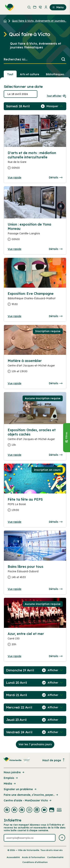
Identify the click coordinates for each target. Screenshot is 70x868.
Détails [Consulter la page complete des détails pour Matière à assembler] (56, 383)
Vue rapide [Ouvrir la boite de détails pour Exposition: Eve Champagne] (14, 316)
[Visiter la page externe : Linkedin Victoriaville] (37, 810)
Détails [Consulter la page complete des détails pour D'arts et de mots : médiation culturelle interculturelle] (56, 178)
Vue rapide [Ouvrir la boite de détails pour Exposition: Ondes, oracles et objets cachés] (14, 455)
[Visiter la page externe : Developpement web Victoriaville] (59, 810)
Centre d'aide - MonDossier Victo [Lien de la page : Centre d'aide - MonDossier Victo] (28, 800)
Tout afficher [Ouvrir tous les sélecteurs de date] (56, 96)
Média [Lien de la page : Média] (10, 784)
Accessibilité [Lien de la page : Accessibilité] (13, 857)
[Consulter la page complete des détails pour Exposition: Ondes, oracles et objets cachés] (35, 439)
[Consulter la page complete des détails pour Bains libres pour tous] (35, 573)
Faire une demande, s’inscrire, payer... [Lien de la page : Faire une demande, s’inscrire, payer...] (31, 795)
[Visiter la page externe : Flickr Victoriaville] (52, 810)
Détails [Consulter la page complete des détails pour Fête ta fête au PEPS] (56, 522)
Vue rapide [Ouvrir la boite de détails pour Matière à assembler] (14, 383)
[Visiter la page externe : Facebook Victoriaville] (7, 810)
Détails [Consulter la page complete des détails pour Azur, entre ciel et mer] (56, 656)
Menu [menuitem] (58, 7)
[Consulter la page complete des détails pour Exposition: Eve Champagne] (35, 300)
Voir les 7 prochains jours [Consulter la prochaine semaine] (35, 744)
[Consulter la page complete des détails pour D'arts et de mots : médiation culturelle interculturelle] (35, 162)
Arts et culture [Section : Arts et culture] (30, 74)
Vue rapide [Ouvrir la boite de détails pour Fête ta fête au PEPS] (14, 522)
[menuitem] (9, 7)
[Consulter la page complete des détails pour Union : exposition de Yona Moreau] (35, 233)
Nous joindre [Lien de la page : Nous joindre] (14, 772)
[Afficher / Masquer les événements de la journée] (55, 106)
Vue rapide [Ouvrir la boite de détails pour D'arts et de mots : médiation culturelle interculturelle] (14, 178)
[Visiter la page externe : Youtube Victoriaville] (44, 810)
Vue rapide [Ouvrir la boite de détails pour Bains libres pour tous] (14, 589)
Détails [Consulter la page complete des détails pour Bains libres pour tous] (56, 589)
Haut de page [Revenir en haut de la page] (54, 760)
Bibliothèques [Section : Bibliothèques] (55, 74)
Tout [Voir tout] (10, 74)
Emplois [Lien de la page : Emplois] (11, 778)
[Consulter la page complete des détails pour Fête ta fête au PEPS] (35, 506)
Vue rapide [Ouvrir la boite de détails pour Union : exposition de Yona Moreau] (14, 249)
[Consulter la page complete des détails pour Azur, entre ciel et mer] (35, 641)
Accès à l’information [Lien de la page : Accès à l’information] (34, 857)
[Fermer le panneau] (66, 438)
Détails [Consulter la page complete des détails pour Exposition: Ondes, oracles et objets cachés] (56, 455)
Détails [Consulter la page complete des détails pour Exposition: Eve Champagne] (56, 316)
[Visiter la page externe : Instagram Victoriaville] (29, 810)
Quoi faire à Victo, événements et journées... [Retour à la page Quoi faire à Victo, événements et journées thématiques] (39, 21)
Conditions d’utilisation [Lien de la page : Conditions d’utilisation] (35, 862)
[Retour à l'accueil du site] (6, 21)
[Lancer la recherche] (63, 60)
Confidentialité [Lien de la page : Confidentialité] (55, 857)
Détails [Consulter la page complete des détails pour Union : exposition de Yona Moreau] (56, 249)
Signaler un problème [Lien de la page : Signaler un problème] (20, 789)
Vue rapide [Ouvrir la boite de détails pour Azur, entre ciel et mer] (14, 656)
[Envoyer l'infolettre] (62, 838)
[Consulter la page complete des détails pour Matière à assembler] (35, 368)
